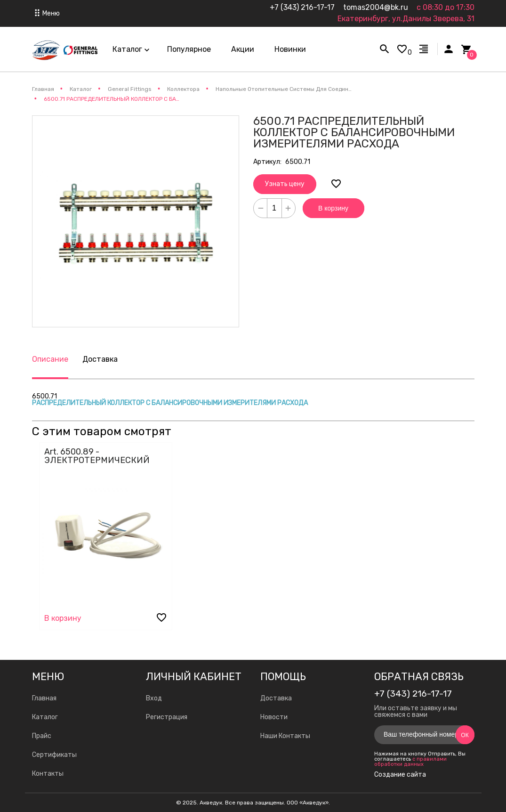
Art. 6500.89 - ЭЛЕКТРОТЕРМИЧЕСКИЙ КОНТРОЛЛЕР (97, 460)
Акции (243, 49)
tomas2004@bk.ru (376, 7)
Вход (154, 698)
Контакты (48, 774)
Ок (465, 735)
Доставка (100, 359)
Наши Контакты (285, 736)
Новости (274, 717)
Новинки (290, 49)
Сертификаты (54, 755)
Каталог (45, 717)
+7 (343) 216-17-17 (302, 7)
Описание (50, 359)
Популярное (189, 49)
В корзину (333, 208)
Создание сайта (400, 775)
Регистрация (167, 717)
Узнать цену (285, 184)
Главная (44, 698)
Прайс (42, 736)
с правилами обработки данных (410, 762)
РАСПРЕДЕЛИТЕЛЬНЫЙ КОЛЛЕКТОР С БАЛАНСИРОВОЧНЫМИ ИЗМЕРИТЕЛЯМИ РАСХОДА (170, 403)
